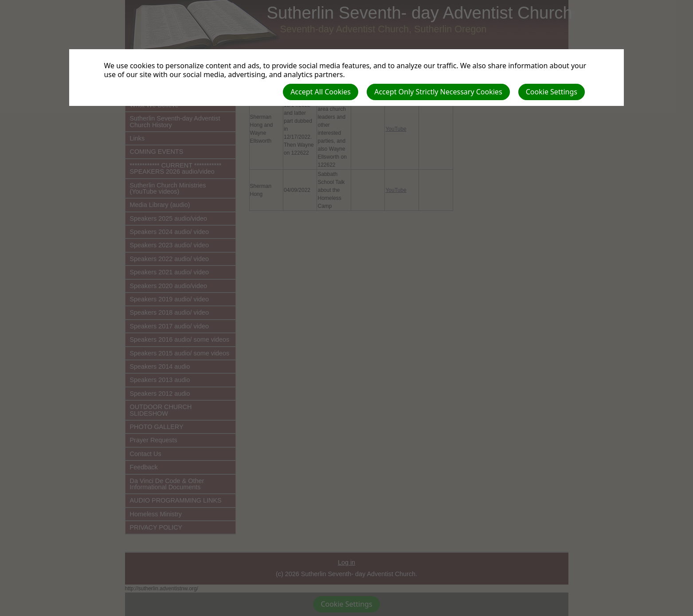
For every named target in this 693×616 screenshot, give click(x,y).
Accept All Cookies (321, 92)
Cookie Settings (552, 92)
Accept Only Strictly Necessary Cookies (438, 92)
